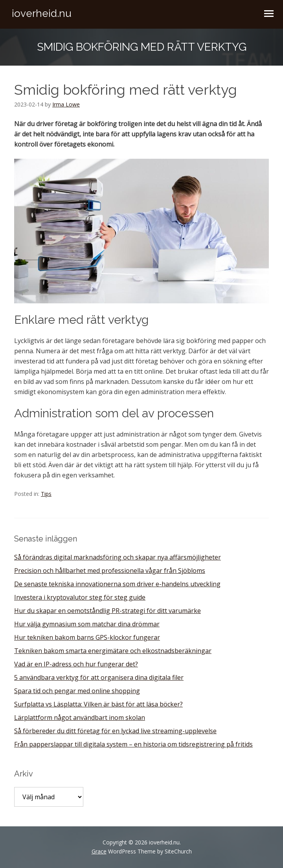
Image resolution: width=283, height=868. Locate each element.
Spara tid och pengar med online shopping (77, 691)
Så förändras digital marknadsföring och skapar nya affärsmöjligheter (118, 557)
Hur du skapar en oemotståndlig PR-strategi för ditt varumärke (108, 611)
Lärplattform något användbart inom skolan (80, 718)
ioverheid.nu (42, 13)
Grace (99, 851)
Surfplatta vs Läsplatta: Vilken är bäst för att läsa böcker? (98, 704)
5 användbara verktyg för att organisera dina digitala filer (99, 677)
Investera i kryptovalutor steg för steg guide (80, 597)
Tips (46, 494)
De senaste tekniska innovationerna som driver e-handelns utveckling (117, 584)
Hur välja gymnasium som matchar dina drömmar (87, 624)
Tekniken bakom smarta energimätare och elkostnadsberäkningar (113, 651)
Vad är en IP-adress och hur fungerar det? (76, 664)
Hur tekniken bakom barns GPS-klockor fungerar (87, 637)
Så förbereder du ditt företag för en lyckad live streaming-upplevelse (115, 731)
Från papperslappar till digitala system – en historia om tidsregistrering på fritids (133, 744)
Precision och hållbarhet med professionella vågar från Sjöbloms (110, 571)
